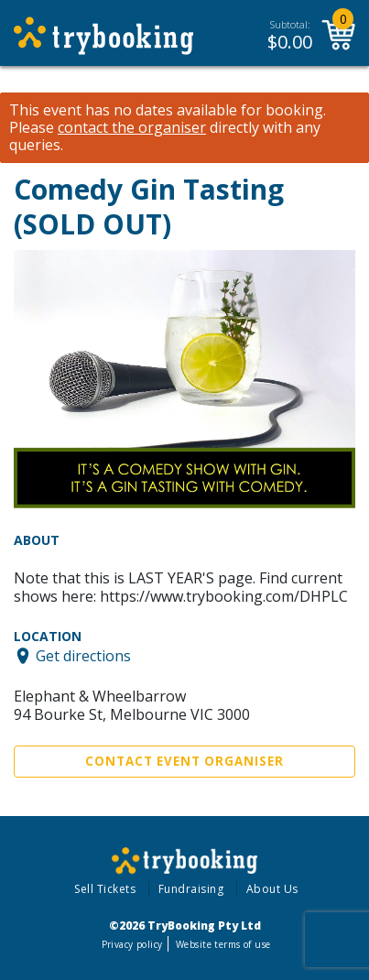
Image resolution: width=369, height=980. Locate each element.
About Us (272, 889)
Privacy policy (132, 944)
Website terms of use (223, 944)
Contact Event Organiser (184, 761)
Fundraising (191, 889)
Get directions (83, 656)
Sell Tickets (105, 889)
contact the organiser (132, 128)
